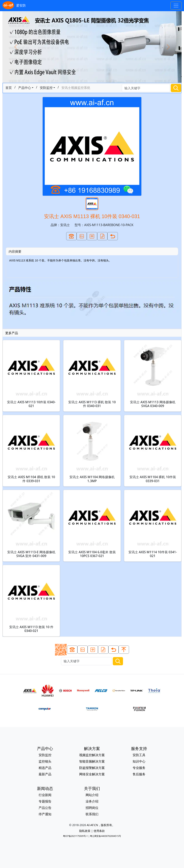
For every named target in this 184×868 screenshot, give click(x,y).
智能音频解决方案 (92, 761)
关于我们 (92, 788)
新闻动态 (45, 788)
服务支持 (139, 748)
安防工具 (139, 755)
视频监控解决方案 (92, 755)
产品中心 (25, 88)
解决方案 (92, 748)
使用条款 (99, 831)
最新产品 (45, 774)
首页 (9, 88)
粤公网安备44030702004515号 (105, 836)
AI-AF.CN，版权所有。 (101, 825)
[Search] (146, 88)
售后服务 (139, 774)
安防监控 (46, 88)
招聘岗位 (92, 808)
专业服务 (139, 768)
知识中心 (139, 761)
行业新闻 (45, 795)
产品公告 (45, 808)
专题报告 (45, 801)
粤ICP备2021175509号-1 (75, 836)
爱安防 (14, 6)
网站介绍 (92, 795)
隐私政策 (85, 831)
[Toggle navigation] (176, 6)
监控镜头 (45, 761)
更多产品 (12, 333)
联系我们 (92, 814)
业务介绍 (92, 801)
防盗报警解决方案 (92, 768)
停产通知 (45, 814)
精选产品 (45, 768)
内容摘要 (15, 251)
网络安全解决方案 (92, 774)
